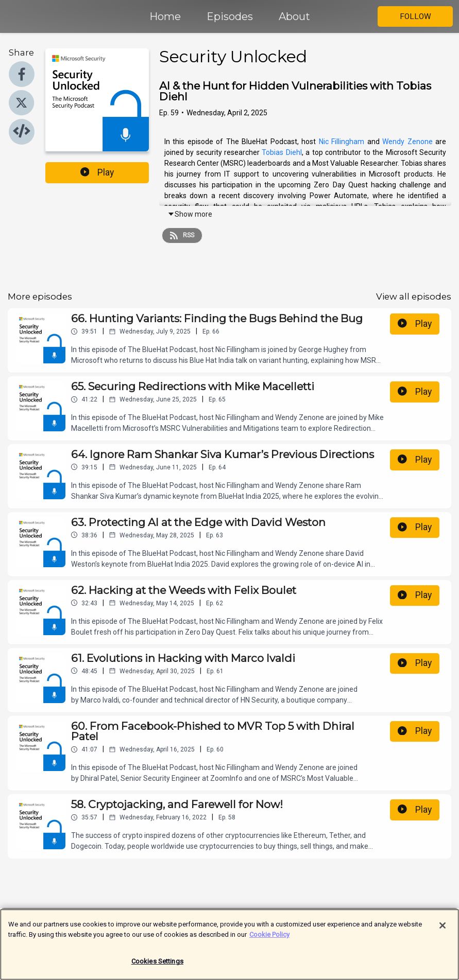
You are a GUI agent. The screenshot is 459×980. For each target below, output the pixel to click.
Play (97, 172)
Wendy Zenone (407, 142)
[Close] (443, 931)
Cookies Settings (157, 967)
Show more (190, 214)
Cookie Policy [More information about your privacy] (269, 940)
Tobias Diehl (282, 152)
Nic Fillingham (342, 142)
